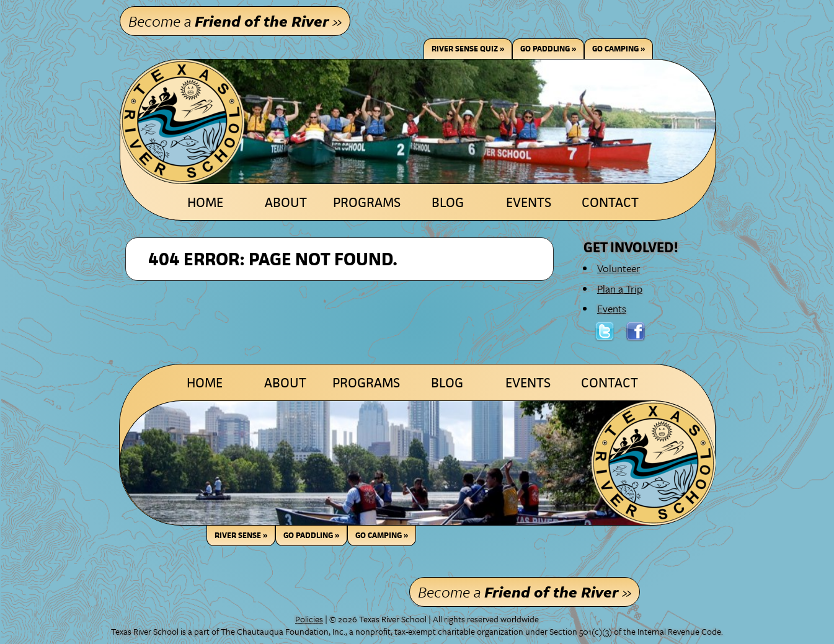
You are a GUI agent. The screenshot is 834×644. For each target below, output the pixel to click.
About (286, 202)
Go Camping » (619, 49)
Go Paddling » (548, 49)
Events (529, 202)
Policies (309, 619)
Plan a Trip (620, 289)
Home (205, 202)
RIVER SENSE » (241, 535)
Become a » (235, 21)
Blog (448, 202)
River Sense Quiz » (468, 49)
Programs (367, 202)
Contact (610, 202)
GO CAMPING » (382, 535)
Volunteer (619, 268)
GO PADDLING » (311, 535)
